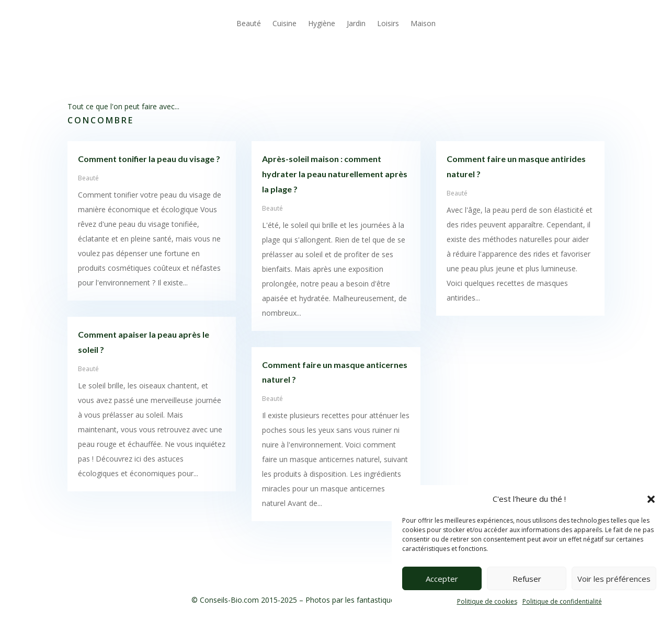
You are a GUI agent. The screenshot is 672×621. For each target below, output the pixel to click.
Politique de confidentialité (562, 601)
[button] (651, 499)
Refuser (527, 579)
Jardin (356, 23)
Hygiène (322, 23)
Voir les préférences (614, 579)
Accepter (442, 579)
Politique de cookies (487, 601)
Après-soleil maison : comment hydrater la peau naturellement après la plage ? (335, 174)
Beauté (249, 23)
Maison (423, 23)
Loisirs (388, 23)
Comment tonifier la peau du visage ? (149, 159)
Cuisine (284, 23)
